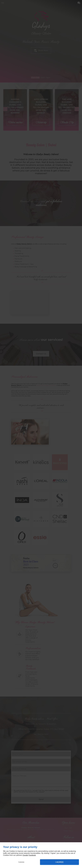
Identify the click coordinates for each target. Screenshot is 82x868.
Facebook (32, 855)
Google (25, 855)
